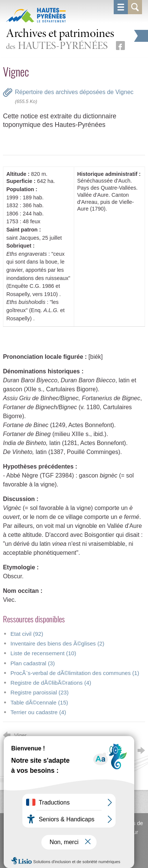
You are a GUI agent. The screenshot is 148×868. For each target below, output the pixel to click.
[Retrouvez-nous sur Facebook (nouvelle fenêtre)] (120, 46)
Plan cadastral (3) (33, 663)
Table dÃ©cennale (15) (39, 702)
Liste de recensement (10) (43, 653)
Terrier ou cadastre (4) (38, 712)
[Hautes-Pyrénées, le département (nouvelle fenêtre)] (36, 15)
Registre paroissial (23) (40, 692)
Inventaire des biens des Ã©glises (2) (57, 643)
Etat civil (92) (27, 634)
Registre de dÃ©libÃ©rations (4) (51, 683)
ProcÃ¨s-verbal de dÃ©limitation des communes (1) (75, 673)
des (60, 40)
